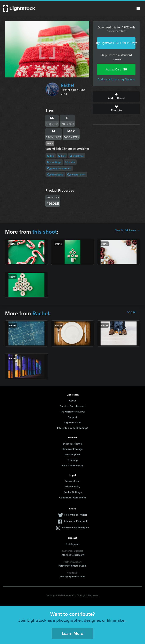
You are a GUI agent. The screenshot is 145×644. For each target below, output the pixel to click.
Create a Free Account (72, 406)
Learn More (72, 633)
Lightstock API (72, 422)
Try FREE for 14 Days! (73, 412)
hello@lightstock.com (72, 576)
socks (70, 162)
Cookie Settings (73, 492)
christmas (77, 156)
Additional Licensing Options (116, 79)
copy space (55, 175)
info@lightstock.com (72, 555)
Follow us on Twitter (75, 515)
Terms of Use (73, 481)
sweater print (76, 175)
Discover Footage (73, 449)
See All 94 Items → (127, 230)
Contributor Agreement (73, 497)
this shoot (45, 232)
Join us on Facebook (76, 521)
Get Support (73, 544)
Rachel (67, 85)
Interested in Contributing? (73, 428)
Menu (138, 8)
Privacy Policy (72, 486)
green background (59, 168)
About (72, 401)
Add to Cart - (116, 69)
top (51, 156)
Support (72, 417)
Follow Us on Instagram (75, 527)
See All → (133, 312)
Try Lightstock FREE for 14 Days (116, 43)
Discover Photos (72, 444)
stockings (54, 162)
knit (62, 156)
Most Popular (72, 454)
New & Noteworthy (72, 465)
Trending (73, 460)
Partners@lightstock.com (72, 566)
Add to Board (116, 97)
